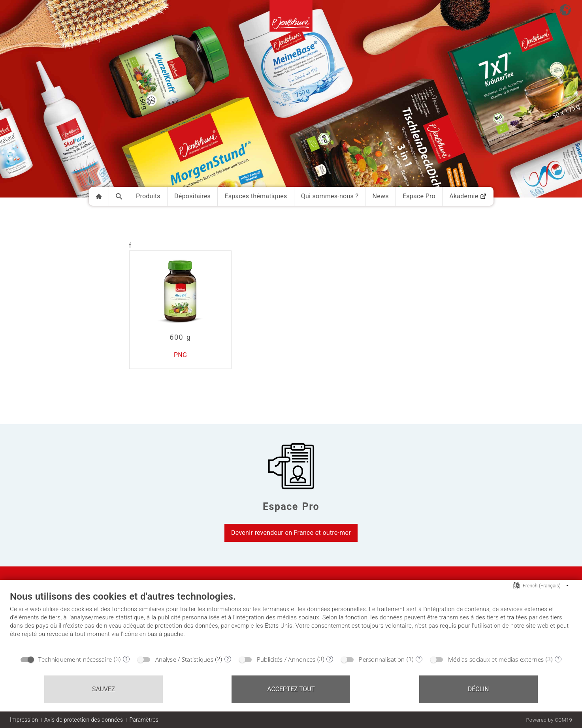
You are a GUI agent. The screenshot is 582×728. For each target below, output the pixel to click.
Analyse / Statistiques (184, 659)
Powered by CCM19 (549, 720)
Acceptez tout (291, 689)
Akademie (468, 196)
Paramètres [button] (144, 720)
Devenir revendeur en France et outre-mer (291, 533)
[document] (291, 621)
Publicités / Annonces (286, 659)
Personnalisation (382, 659)
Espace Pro (419, 196)
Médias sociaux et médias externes (496, 659)
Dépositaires (192, 196)
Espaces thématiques (256, 196)
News (380, 196)
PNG (180, 355)
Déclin (478, 689)
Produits (148, 196)
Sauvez (104, 689)
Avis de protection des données (84, 720)
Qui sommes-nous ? (330, 196)
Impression (24, 720)
